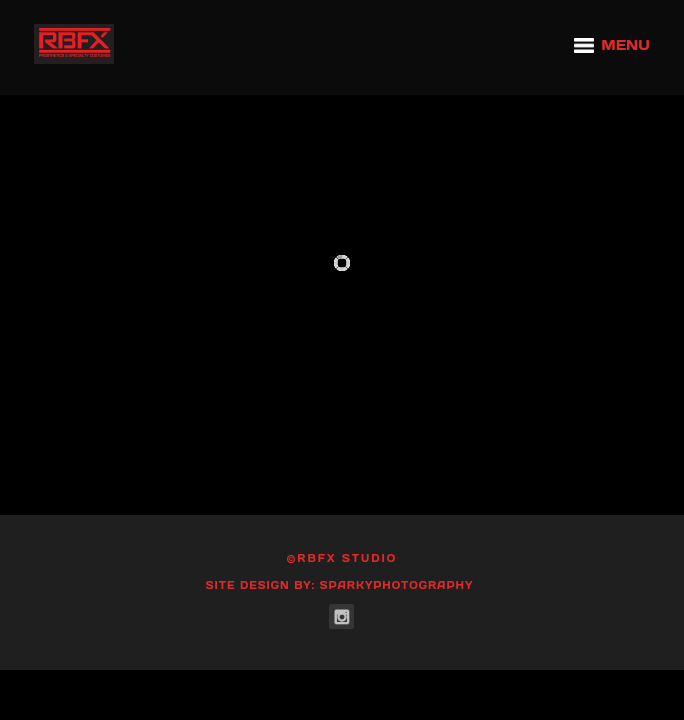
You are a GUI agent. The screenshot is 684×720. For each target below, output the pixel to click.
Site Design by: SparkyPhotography (340, 585)
